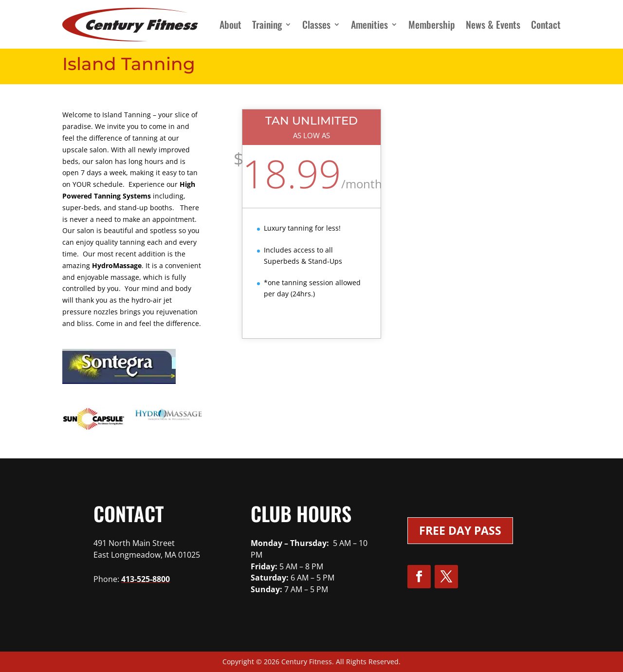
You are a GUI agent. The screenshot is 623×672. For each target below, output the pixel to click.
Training (267, 24)
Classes (316, 24)
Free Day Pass (460, 530)
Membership (432, 24)
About (230, 24)
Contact (546, 24)
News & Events (493, 24)
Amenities (369, 24)
